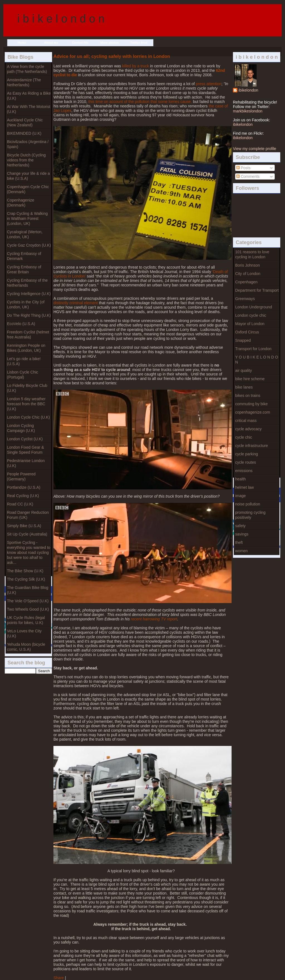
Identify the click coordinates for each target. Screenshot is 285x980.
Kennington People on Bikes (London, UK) (26, 348)
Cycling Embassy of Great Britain (24, 269)
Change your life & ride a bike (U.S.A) (28, 176)
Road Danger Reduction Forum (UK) (28, 515)
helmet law (245, 487)
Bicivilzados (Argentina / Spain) (28, 144)
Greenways (245, 299)
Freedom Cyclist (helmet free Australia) (28, 335)
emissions (244, 471)
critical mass (246, 421)
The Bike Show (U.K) (25, 571)
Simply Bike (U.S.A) (24, 526)
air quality (244, 370)
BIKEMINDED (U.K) (24, 133)
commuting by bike (251, 404)
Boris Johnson (248, 265)
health (240, 479)
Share (59, 978)
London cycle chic (251, 315)
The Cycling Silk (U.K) (26, 579)
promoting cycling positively (250, 515)
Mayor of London (250, 324)
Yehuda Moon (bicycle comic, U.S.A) (26, 647)
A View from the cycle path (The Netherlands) (27, 69)
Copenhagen (246, 282)
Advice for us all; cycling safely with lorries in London (112, 56)
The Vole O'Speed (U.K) (28, 601)
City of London (248, 274)
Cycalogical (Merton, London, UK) (25, 234)
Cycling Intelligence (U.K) (29, 294)
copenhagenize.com (253, 412)
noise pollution (248, 504)
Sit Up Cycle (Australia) (27, 534)
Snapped (243, 340)
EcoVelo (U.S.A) (21, 324)
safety (240, 526)
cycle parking (247, 454)
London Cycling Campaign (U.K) (21, 428)
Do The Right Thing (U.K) (29, 315)
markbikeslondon (248, 111)
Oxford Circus (247, 332)
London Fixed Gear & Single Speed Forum (25, 450)
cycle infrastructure (251, 446)
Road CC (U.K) (20, 504)
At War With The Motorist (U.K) (29, 109)
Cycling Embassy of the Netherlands (27, 283)
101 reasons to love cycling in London (252, 254)
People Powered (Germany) (21, 477)
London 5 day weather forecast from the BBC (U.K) (26, 404)
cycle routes (246, 462)
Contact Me (80, 43)
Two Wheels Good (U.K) (28, 609)
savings (242, 534)
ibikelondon (248, 90)
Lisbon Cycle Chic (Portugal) (23, 375)
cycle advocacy (248, 429)
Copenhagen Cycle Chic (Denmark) (28, 189)
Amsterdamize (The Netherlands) (24, 82)
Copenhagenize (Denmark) (21, 203)
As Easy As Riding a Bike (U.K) (29, 96)
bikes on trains (248, 396)
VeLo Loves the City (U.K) (24, 633)
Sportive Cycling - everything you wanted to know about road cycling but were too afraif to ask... (29, 552)
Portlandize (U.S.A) (24, 487)
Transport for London (253, 349)
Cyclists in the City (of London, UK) (26, 304)
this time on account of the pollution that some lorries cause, (140, 102)
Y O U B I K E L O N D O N (257, 360)
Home (22, 43)
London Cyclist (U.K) (25, 439)
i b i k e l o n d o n (61, 19)
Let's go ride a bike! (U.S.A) (24, 361)
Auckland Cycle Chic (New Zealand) (25, 122)
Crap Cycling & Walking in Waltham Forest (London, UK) (27, 218)
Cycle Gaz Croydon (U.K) (29, 245)
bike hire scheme (250, 379)
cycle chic (244, 437)
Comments (248, 176)
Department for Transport (257, 290)
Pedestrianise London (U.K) (26, 463)
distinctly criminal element (76, 303)
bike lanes (244, 387)
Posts (243, 168)
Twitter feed (139, 43)
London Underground (254, 307)
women (241, 551)
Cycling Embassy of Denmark (24, 256)
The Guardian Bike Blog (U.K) (28, 590)
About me (51, 43)
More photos (110, 43)
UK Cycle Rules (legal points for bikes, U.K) (26, 620)
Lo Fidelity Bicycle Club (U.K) (27, 388)
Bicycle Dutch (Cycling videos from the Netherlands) (26, 160)
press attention (209, 84)
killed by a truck (136, 66)
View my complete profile (255, 149)
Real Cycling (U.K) (23, 496)
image (240, 496)
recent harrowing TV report (154, 619)
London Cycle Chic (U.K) (28, 417)
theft (239, 542)
